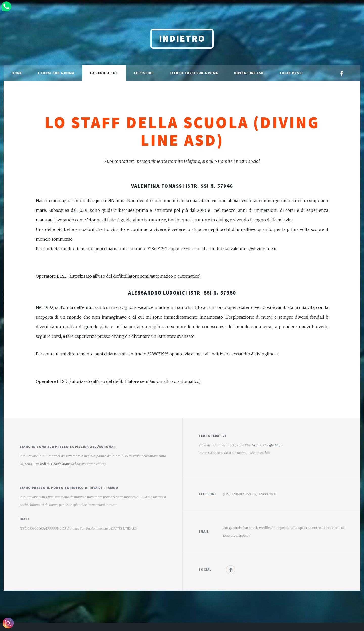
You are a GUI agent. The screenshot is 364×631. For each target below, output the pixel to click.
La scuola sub (104, 73)
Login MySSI (291, 73)
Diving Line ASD (249, 73)
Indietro (182, 39)
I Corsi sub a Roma (56, 73)
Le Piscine (144, 73)
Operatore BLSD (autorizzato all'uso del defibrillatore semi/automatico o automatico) (118, 276)
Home (17, 73)
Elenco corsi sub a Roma (194, 73)
